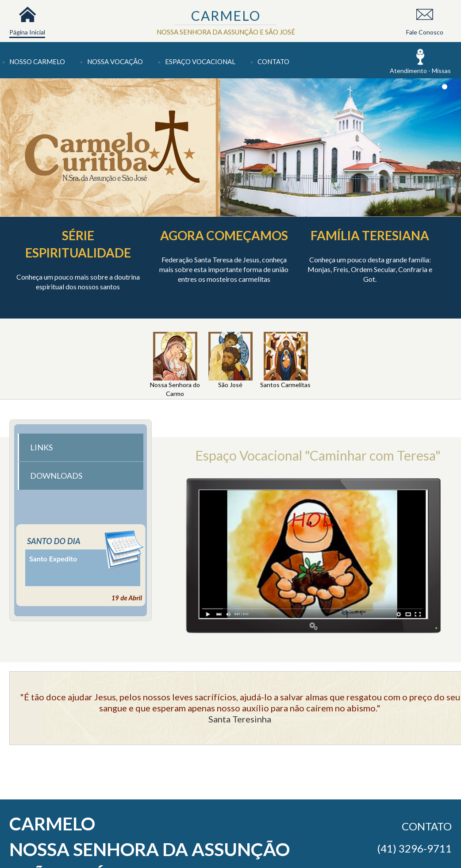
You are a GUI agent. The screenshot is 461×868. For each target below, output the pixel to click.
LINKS (41, 447)
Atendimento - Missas (420, 71)
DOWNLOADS (56, 476)
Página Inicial (27, 32)
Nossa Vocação (115, 61)
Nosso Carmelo (37, 61)
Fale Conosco (425, 32)
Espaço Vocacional (200, 61)
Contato (273, 61)
